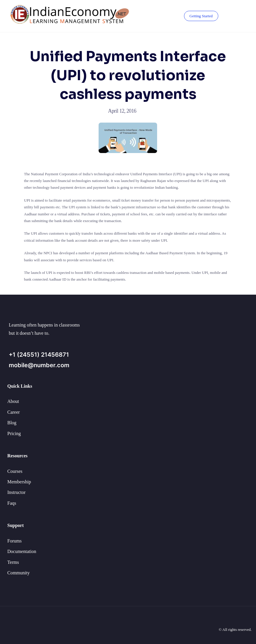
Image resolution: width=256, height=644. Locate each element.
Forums (14, 541)
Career (14, 412)
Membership (19, 482)
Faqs (12, 503)
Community (18, 573)
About (13, 401)
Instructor (16, 492)
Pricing (14, 433)
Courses (15, 471)
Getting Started (201, 16)
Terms (13, 562)
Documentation (22, 551)
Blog (12, 423)
